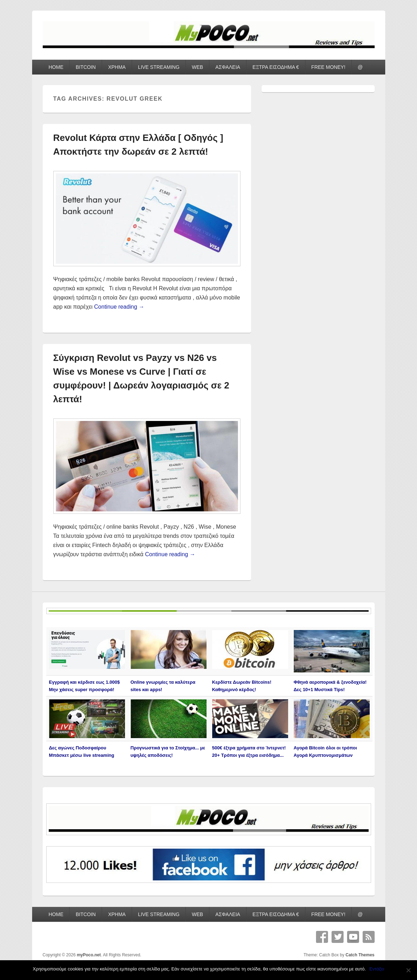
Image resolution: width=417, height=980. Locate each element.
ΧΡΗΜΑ (117, 67)
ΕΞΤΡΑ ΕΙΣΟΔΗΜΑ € (276, 67)
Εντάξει (377, 969)
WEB (197, 67)
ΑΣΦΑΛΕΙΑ (228, 67)
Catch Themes (360, 955)
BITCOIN (86, 67)
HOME (56, 67)
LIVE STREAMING (159, 67)
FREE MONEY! (328, 67)
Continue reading (119, 307)
